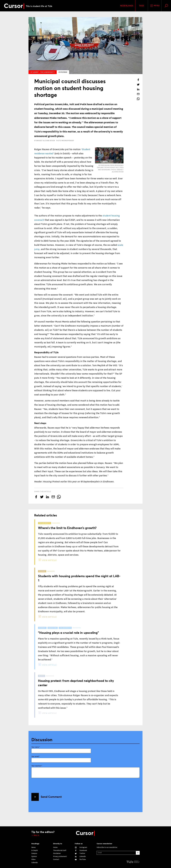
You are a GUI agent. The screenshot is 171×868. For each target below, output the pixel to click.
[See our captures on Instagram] (81, 847)
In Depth (35, 850)
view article (49, 560)
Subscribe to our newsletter (107, 847)
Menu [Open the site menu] (155, 6)
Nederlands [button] (127, 6)
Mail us (36, 835)
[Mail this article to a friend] (138, 94)
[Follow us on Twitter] (80, 853)
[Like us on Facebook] (81, 850)
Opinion (34, 856)
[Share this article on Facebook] (138, 80)
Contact (56, 859)
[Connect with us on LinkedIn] (80, 856)
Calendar (35, 863)
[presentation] (49, 784)
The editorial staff (60, 850)
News (33, 847)
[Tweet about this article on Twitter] (138, 84)
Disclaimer (57, 853)
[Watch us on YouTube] (80, 859)
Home (55, 847)
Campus (34, 853)
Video (33, 859)
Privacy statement (60, 856)
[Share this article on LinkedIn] (138, 89)
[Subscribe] (138, 853)
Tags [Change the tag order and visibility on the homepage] (142, 6)
